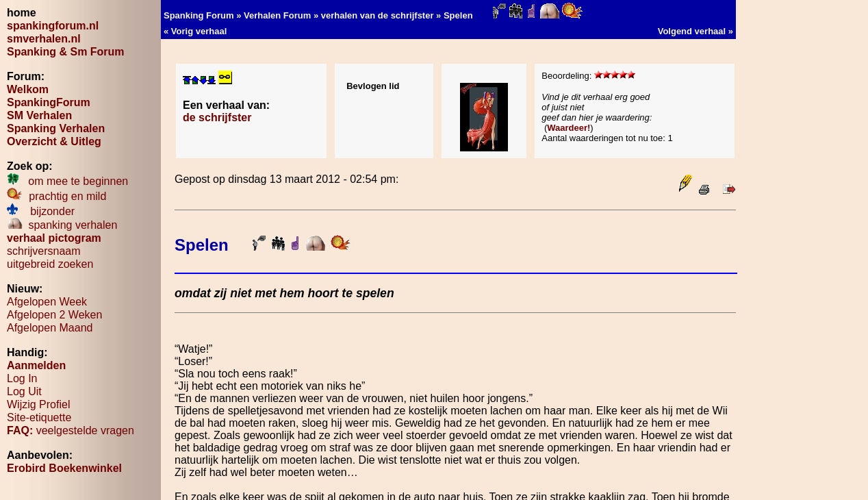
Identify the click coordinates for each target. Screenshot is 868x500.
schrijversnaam (44, 251)
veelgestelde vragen (71, 430)
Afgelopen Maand (50, 328)
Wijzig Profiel (38, 404)
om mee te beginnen (67, 181)
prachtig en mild (56, 196)
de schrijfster (217, 117)
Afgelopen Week (47, 302)
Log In (22, 378)
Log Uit (24, 391)
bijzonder (41, 211)
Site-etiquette (39, 417)
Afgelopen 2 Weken (54, 315)
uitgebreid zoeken (50, 264)
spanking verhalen (62, 225)
